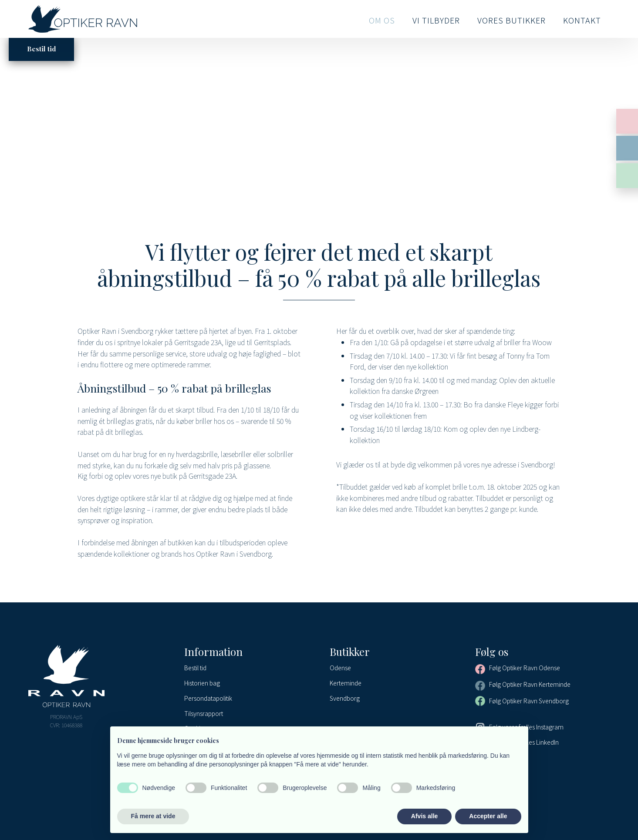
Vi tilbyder (436, 20)
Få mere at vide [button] (153, 816)
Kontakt (582, 20)
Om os (382, 20)
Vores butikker (511, 20)
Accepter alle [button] (488, 816)
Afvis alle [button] (424, 816)
